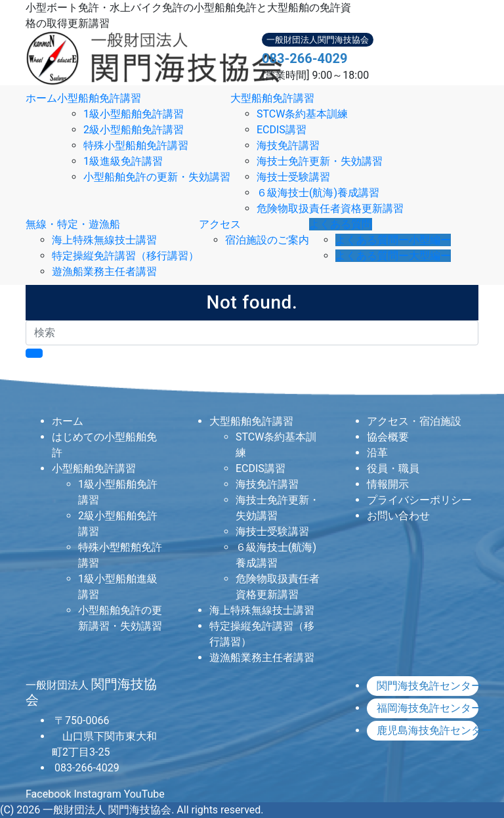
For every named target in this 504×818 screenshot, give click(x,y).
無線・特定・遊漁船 (73, 224)
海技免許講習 (288, 145)
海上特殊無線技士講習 (104, 240)
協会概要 (388, 437)
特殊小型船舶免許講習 (136, 145)
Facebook (48, 794)
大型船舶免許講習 (272, 98)
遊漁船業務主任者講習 (104, 271)
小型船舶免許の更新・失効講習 (157, 177)
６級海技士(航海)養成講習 (318, 193)
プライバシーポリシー (419, 500)
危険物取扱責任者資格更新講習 (330, 208)
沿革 (377, 453)
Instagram (97, 794)
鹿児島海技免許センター (428, 730)
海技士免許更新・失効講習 (320, 161)
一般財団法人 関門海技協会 (107, 810)
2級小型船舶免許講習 (134, 130)
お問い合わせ (398, 516)
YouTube (144, 794)
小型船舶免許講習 (99, 98)
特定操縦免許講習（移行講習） (125, 256)
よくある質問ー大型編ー (393, 256)
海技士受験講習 (293, 177)
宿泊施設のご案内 (267, 240)
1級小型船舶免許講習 (134, 114)
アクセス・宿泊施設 (414, 421)
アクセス (220, 224)
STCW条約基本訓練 (302, 114)
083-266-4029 (305, 58)
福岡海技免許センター (428, 708)
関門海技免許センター (428, 686)
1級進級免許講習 (123, 161)
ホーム (41, 98)
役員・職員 (393, 468)
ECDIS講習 (282, 130)
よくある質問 (341, 224)
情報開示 (388, 484)
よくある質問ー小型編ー (393, 240)
